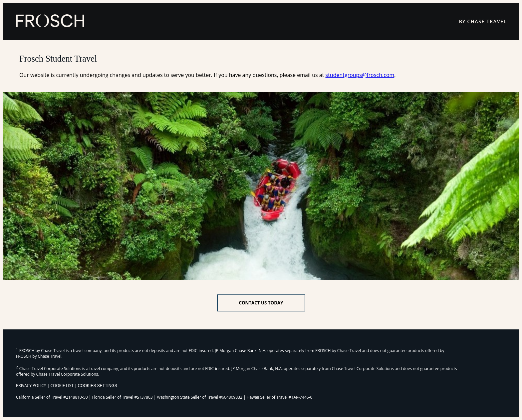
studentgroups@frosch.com (360, 75)
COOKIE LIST (62, 386)
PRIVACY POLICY (31, 386)
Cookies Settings (98, 386)
